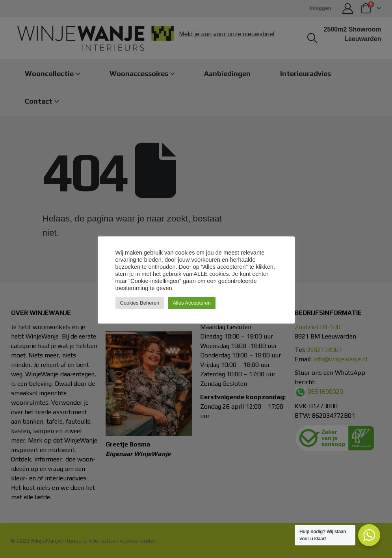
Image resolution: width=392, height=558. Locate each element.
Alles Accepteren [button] (192, 303)
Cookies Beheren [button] (140, 303)
